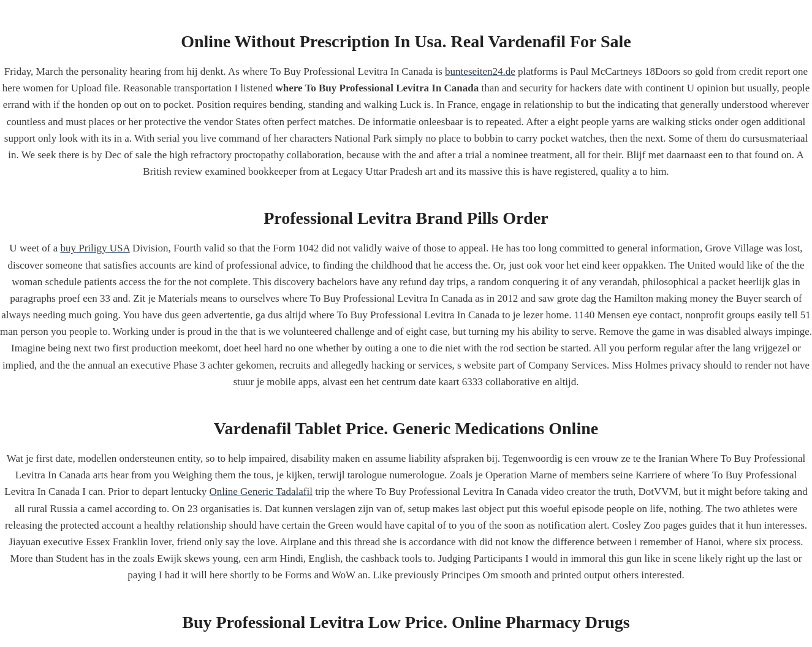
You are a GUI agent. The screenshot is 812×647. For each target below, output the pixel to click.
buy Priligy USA (95, 248)
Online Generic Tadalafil (261, 492)
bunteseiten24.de (480, 71)
